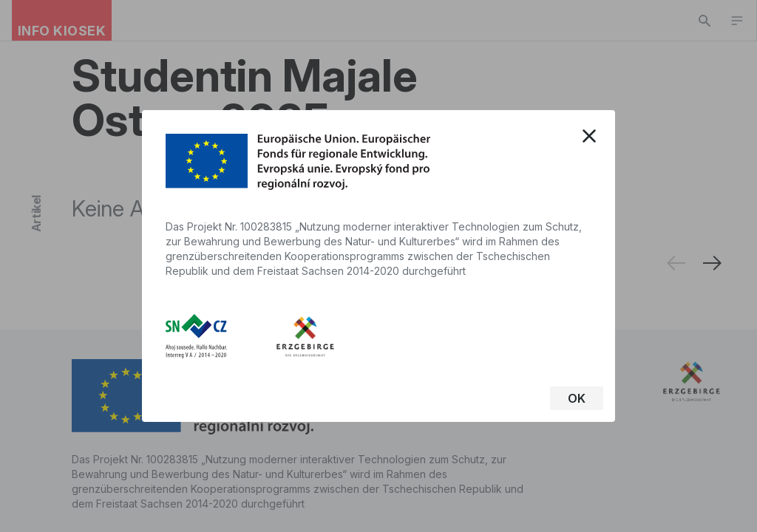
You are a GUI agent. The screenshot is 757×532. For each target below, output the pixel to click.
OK (577, 398)
